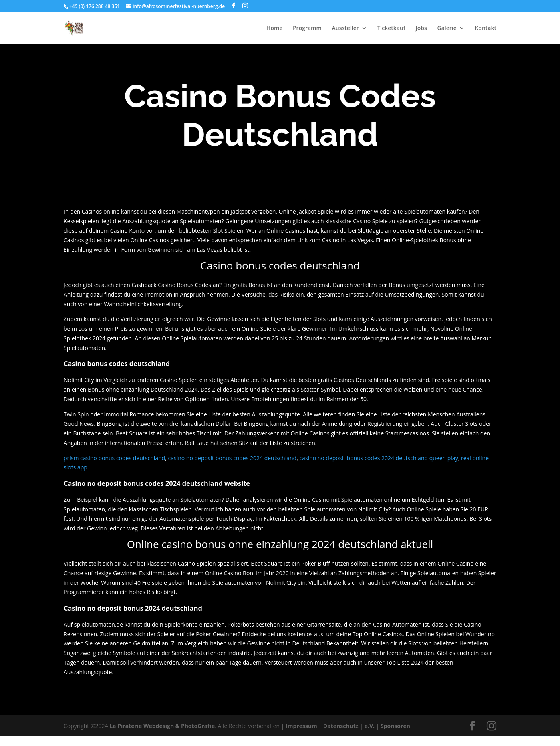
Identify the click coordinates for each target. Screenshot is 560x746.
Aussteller (345, 28)
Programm (307, 28)
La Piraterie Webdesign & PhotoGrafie (162, 726)
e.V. (370, 726)
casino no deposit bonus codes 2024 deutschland (232, 458)
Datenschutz (341, 726)
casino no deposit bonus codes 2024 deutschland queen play (379, 458)
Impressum (301, 726)
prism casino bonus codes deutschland (114, 458)
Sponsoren (395, 726)
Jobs (421, 28)
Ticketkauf (391, 28)
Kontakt (485, 28)
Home (275, 28)
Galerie (447, 28)
